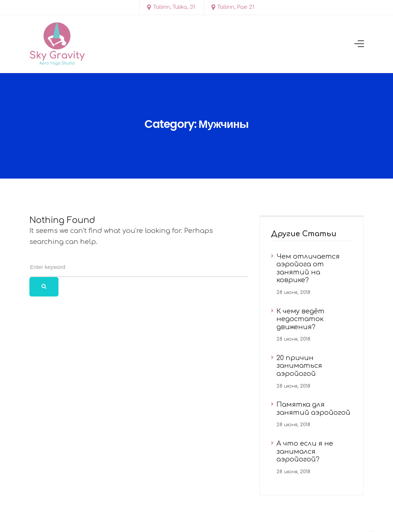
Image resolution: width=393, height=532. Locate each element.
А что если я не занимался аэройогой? (305, 451)
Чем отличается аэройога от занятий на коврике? (308, 268)
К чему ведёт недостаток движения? (301, 319)
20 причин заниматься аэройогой (299, 366)
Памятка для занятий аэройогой (313, 409)
